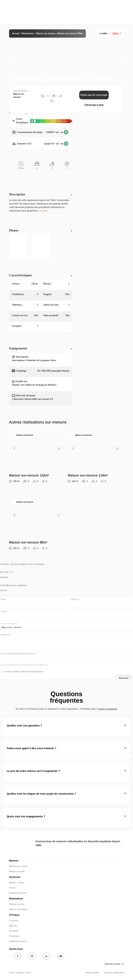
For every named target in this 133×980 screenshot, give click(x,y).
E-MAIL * (4, 611)
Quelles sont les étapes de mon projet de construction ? (41, 794)
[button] (8, 57)
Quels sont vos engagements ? (26, 816)
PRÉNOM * (75, 599)
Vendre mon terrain (18, 893)
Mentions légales (92, 973)
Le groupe (14, 920)
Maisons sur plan (17, 871)
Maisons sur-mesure (19, 866)
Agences (13, 926)
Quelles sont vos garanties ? (24, 726)
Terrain (12, 888)
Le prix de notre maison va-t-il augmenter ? (33, 771)
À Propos (14, 915)
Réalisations (28, 33)
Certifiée (111, 33)
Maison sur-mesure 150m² (70, 33)
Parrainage (14, 936)
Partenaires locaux (18, 941)
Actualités (14, 931)
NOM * (4, 599)
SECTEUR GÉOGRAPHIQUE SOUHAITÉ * (18, 654)
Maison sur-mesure (46, 33)
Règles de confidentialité (114, 973)
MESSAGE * (6, 635)
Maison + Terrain (17, 883)
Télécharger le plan (94, 105)
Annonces (15, 877)
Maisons (14, 861)
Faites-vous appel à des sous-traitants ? (31, 748)
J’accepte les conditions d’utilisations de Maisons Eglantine (24, 672)
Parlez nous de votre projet (94, 95)
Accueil (16, 33)
